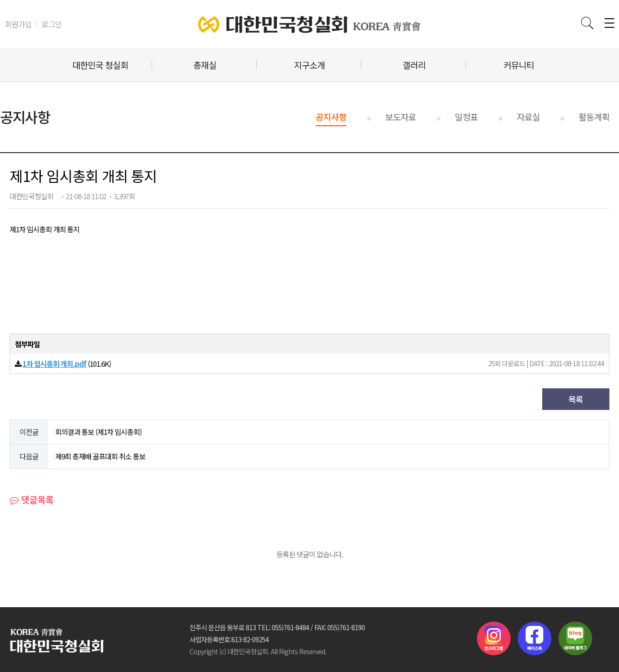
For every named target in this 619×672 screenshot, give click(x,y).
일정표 (466, 117)
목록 (576, 399)
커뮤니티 (519, 65)
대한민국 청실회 (100, 65)
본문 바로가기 (0, 0)
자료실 (528, 117)
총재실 (205, 65)
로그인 (52, 24)
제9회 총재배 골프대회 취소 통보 (100, 456)
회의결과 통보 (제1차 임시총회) (98, 432)
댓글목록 (32, 499)
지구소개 (309, 65)
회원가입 (18, 24)
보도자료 (401, 117)
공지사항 (331, 117)
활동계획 (594, 117)
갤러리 (414, 65)
